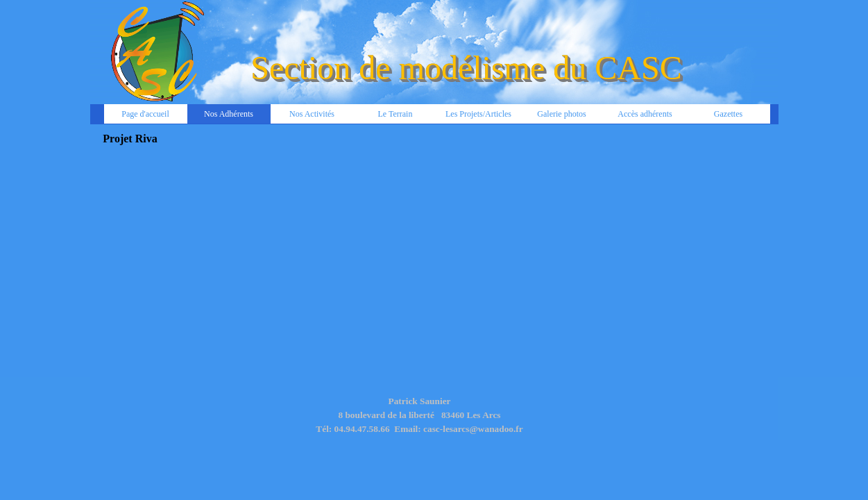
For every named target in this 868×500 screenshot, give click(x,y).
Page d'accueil (145, 114)
